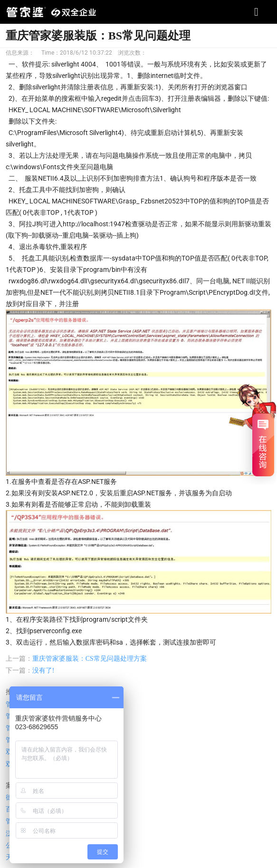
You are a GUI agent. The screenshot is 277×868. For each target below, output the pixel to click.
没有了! (43, 670)
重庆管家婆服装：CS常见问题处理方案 (90, 659)
